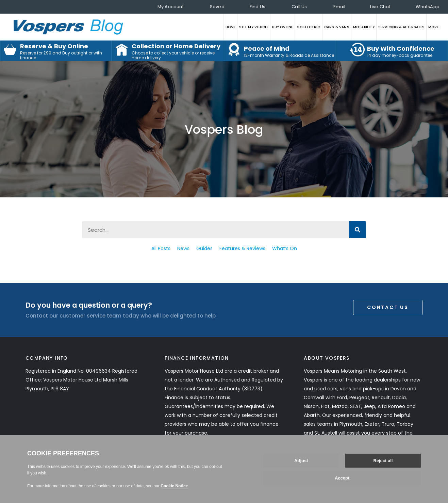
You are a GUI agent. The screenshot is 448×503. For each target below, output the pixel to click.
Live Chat (380, 7)
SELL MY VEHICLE (254, 27)
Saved (217, 7)
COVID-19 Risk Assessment (57, 478)
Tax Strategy (209, 469)
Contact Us (388, 307)
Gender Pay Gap (248, 469)
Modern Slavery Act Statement (153, 469)
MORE (433, 27)
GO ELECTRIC (308, 27)
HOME (231, 27)
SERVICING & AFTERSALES (401, 27)
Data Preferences (293, 469)
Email (339, 7)
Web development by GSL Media (386, 496)
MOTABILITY (364, 27)
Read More (328, 442)
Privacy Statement (48, 469)
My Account (171, 7)
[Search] (358, 230)
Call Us (299, 7)
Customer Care (93, 469)
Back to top (391, 474)
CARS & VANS (337, 27)
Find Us (258, 7)
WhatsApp (428, 7)
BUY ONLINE (283, 27)
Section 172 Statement (120, 478)
